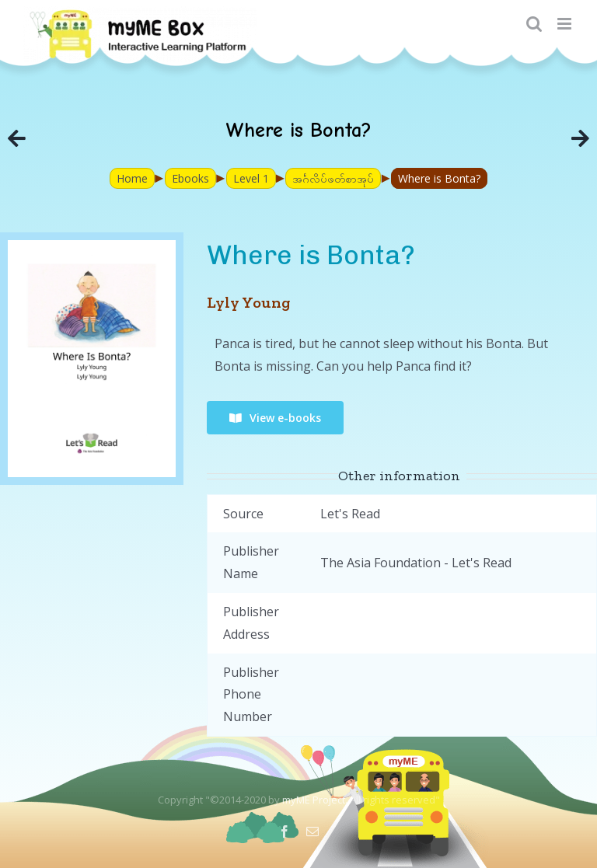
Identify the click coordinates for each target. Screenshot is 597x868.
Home (132, 178)
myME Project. (315, 800)
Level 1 (251, 178)
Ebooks (190, 178)
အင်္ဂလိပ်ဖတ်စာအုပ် (333, 178)
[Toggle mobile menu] (566, 24)
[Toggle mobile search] (534, 24)
